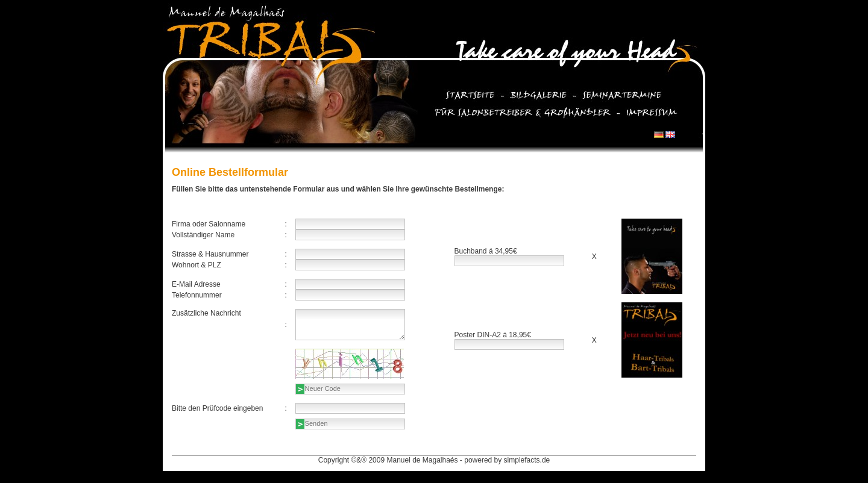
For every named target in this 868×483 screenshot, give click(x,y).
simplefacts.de (527, 460)
